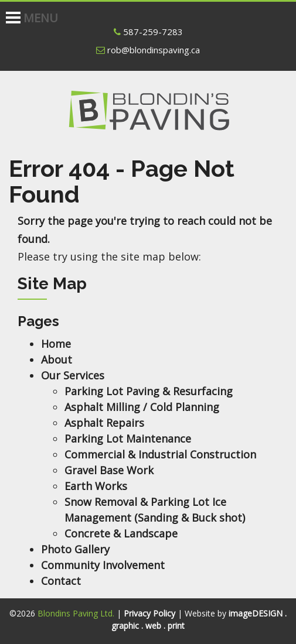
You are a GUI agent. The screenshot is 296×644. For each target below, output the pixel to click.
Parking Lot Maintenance (128, 439)
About (57, 359)
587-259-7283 (148, 32)
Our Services (73, 375)
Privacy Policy (149, 613)
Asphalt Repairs (104, 423)
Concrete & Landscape (121, 533)
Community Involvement (103, 565)
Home (56, 344)
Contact (61, 581)
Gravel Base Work (109, 470)
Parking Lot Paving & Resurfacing (149, 391)
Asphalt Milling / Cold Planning (142, 407)
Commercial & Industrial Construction (160, 454)
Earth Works (96, 486)
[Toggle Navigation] (7, 12)
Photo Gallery (75, 549)
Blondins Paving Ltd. (148, 118)
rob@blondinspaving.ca (148, 50)
